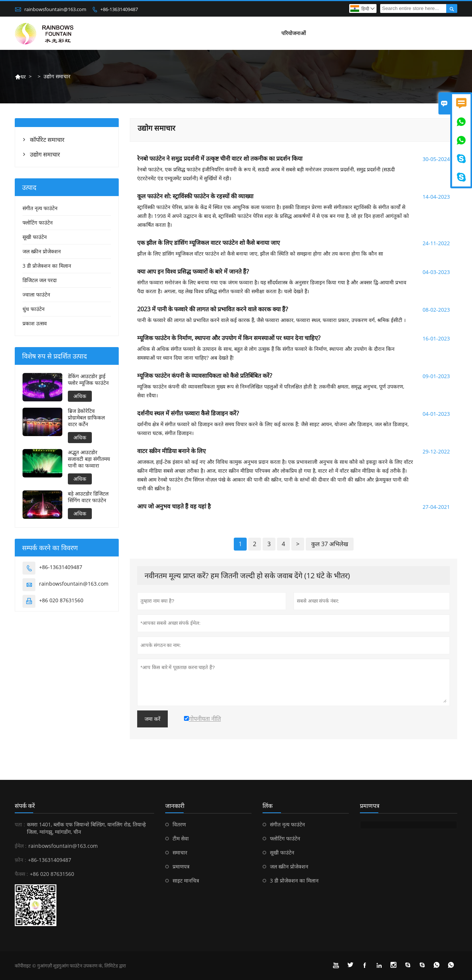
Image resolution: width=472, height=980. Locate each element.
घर (20, 77)
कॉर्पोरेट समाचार (47, 140)
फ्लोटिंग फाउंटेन (38, 222)
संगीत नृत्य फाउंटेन (40, 208)
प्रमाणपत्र (181, 866)
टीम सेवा (181, 838)
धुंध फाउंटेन (34, 309)
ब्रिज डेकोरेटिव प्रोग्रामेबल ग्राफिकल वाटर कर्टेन (86, 418)
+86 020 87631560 (61, 600)
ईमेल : (21, 846)
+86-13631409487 (119, 9)
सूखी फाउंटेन (35, 237)
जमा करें (152, 719)
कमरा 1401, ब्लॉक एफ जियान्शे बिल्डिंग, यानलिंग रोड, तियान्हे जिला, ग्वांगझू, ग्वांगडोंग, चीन (86, 828)
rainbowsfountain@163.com (55, 9)
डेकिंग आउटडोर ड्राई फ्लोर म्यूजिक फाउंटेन (88, 380)
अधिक (80, 396)
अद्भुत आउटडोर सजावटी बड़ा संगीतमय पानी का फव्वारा (89, 459)
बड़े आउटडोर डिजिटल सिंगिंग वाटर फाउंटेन (88, 497)
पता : (20, 824)
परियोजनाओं (294, 33)
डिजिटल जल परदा (40, 280)
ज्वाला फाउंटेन (36, 294)
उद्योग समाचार (45, 154)
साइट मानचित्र (186, 880)
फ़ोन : (20, 860)
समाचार (180, 852)
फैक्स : (21, 874)
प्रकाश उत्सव (35, 323)
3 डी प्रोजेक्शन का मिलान (47, 266)
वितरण (179, 824)
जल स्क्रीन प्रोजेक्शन (42, 251)
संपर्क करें (25, 806)
